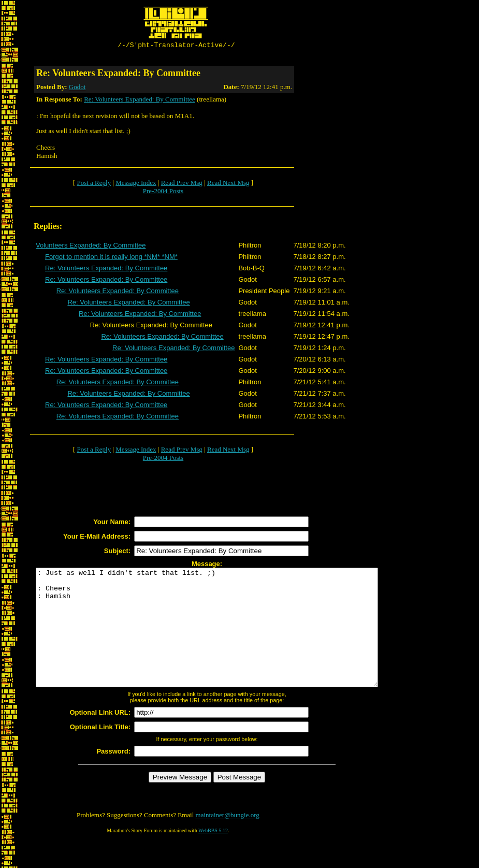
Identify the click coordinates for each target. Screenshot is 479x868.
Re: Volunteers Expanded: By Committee (140, 101)
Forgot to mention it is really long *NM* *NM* (111, 258)
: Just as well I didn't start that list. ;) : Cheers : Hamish (228, 641)
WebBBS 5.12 (213, 855)
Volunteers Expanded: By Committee (91, 247)
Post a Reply (94, 184)
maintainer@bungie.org (228, 840)
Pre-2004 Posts (163, 192)
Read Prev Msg (182, 184)
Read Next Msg (228, 184)
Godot (77, 88)
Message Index (136, 184)
